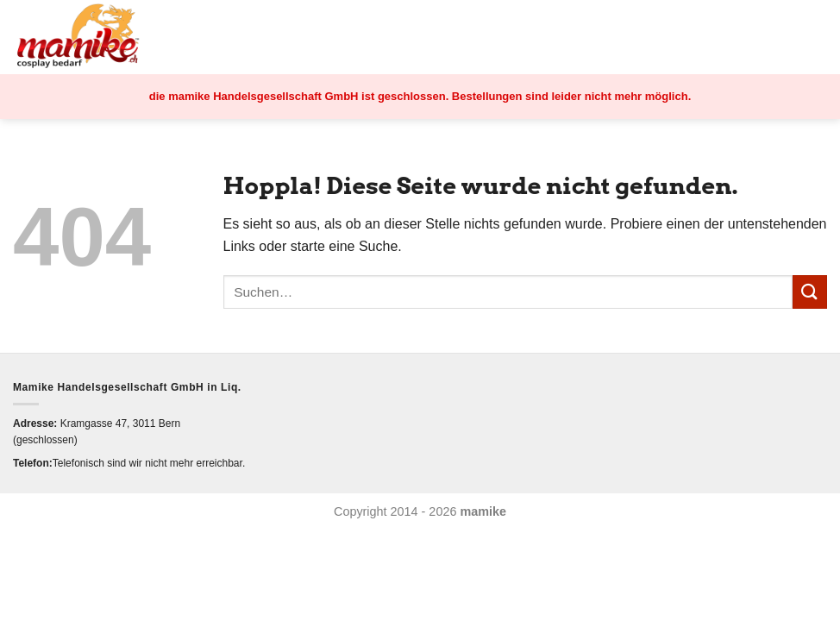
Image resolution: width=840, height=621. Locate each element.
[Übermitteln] (810, 292)
